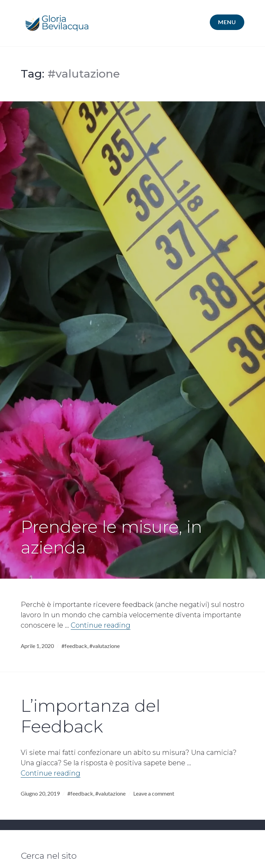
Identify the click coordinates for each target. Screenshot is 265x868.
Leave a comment (154, 793)
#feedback (74, 646)
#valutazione (105, 646)
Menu (227, 22)
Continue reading (101, 625)
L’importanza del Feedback (91, 716)
